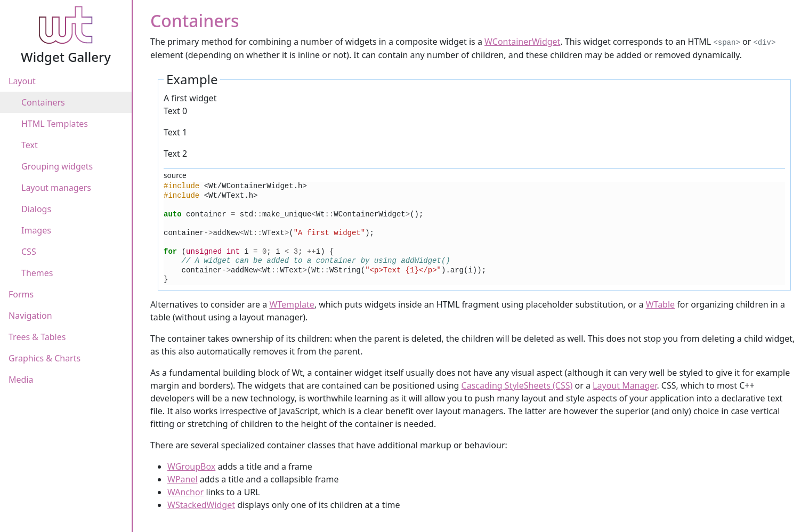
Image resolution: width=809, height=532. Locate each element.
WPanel (183, 479)
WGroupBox (191, 466)
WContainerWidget (522, 42)
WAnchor (185, 492)
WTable (660, 304)
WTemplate (292, 304)
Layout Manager (625, 385)
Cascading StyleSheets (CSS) (517, 385)
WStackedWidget (201, 505)
